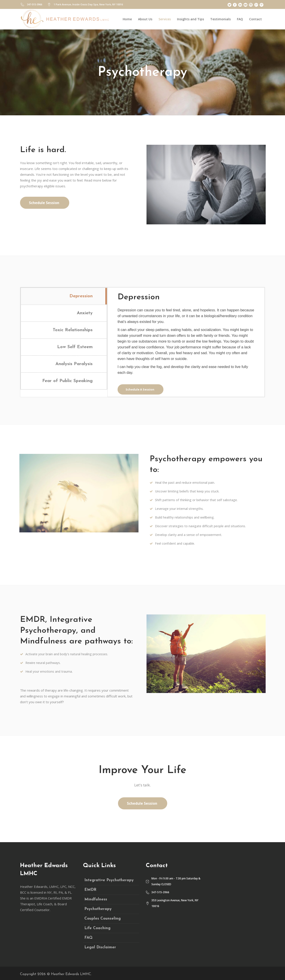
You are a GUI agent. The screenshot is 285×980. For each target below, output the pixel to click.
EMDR (90, 890)
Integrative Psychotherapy (109, 880)
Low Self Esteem (75, 347)
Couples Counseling (103, 919)
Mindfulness (96, 899)
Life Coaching (97, 928)
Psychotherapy (98, 909)
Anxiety (85, 313)
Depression (81, 296)
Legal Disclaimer (100, 947)
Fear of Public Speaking (67, 381)
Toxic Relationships (73, 330)
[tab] (64, 296)
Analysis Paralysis (74, 364)
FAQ (88, 938)
